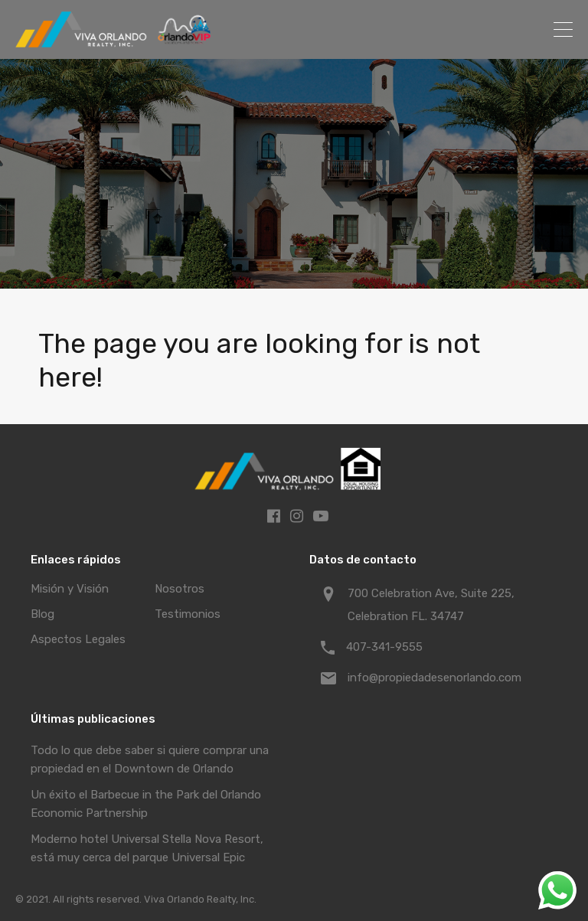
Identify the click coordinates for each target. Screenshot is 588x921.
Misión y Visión (70, 589)
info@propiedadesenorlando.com (434, 678)
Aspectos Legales (78, 639)
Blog (42, 614)
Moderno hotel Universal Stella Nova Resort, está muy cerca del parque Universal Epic (147, 848)
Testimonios (188, 614)
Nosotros (180, 589)
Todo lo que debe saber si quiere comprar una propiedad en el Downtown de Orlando (150, 759)
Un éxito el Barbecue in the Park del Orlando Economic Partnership (146, 804)
